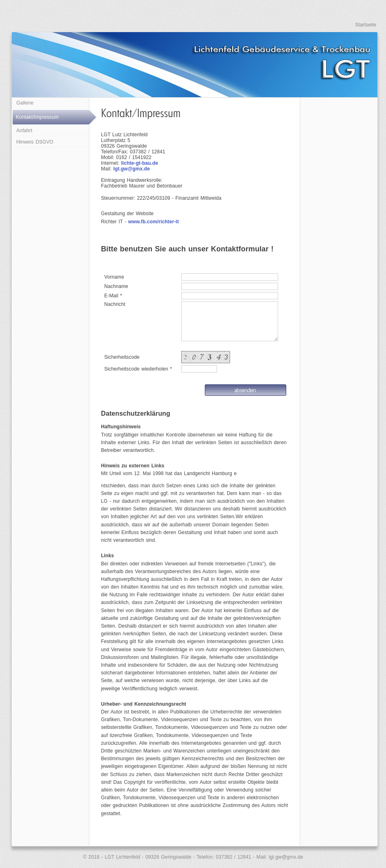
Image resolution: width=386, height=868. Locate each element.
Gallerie (25, 103)
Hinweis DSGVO (35, 142)
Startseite (366, 25)
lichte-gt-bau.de (139, 163)
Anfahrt (24, 131)
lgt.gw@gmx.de (132, 169)
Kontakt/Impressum (37, 117)
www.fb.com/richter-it (154, 222)
